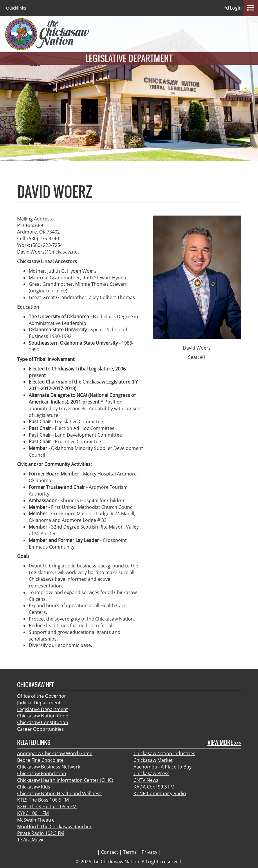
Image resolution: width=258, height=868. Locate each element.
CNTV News (146, 780)
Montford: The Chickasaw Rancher (54, 827)
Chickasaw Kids (34, 787)
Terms (130, 852)
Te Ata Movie (31, 840)
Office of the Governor (42, 696)
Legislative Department (43, 709)
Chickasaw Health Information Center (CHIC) (65, 780)
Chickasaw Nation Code (43, 716)
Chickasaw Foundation (42, 773)
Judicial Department (39, 703)
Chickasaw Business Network (49, 767)
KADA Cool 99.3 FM (154, 787)
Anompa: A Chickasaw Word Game (55, 753)
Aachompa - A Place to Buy (163, 767)
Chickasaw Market (153, 760)
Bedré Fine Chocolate (40, 760)
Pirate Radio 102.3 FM (41, 833)
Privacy (149, 852)
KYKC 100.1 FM (33, 813)
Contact (110, 852)
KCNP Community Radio (160, 793)
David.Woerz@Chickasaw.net (48, 252)
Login (233, 8)
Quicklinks (16, 8)
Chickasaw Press (151, 773)
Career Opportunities (40, 729)
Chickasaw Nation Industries (164, 753)
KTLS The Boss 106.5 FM (43, 800)
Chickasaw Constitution (43, 722)
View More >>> (224, 743)
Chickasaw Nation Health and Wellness (59, 793)
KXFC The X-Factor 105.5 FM (47, 806)
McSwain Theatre (36, 820)
